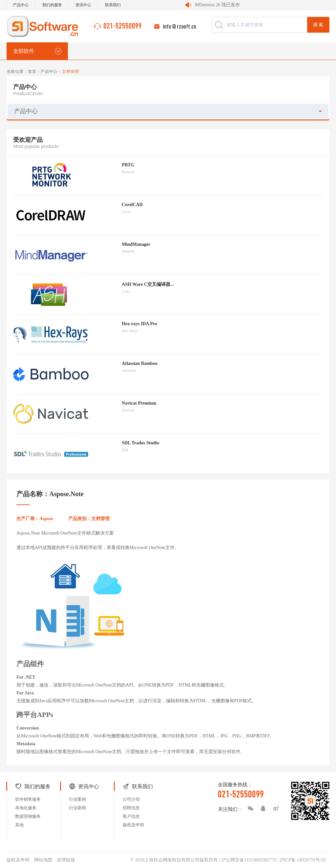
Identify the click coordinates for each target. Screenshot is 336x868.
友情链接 (66, 860)
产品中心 (21, 5)
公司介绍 (131, 799)
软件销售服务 (28, 799)
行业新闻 (77, 808)
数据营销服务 (28, 816)
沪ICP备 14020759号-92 (303, 860)
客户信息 (131, 816)
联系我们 (113, 5)
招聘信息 (131, 808)
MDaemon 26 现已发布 (217, 5)
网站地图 (43, 860)
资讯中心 (83, 5)
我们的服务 (52, 5)
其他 (19, 825)
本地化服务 (26, 808)
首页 (32, 72)
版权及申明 (133, 825)
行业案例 (77, 799)
